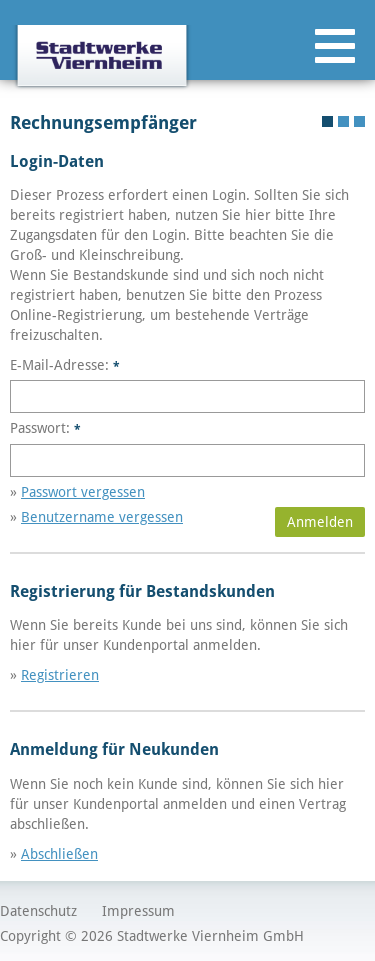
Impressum (138, 911)
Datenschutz (38, 911)
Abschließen (59, 854)
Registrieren (60, 675)
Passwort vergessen (83, 492)
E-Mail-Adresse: (65, 365)
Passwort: (45, 428)
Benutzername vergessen (102, 517)
